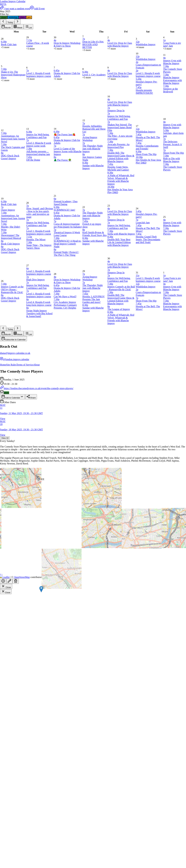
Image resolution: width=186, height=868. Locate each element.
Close (6, 586)
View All (5, 438)
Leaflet (5, 577)
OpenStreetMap (22, 577)
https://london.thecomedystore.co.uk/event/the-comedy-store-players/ (37, 388)
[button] (41, 589)
